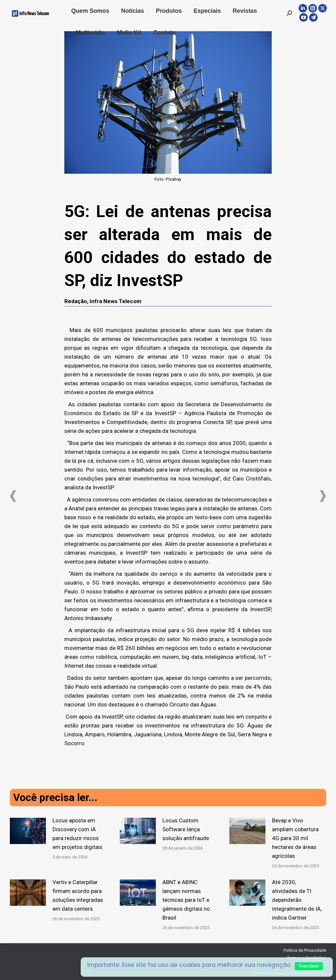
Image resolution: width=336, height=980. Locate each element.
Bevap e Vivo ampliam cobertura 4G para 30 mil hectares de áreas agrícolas (295, 838)
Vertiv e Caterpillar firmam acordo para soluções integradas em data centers (78, 895)
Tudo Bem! (309, 966)
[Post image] (28, 831)
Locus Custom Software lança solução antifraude (186, 829)
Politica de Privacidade (305, 950)
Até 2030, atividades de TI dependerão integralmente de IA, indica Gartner (297, 900)
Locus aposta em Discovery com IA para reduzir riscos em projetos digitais (77, 834)
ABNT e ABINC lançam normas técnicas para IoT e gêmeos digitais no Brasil (186, 900)
